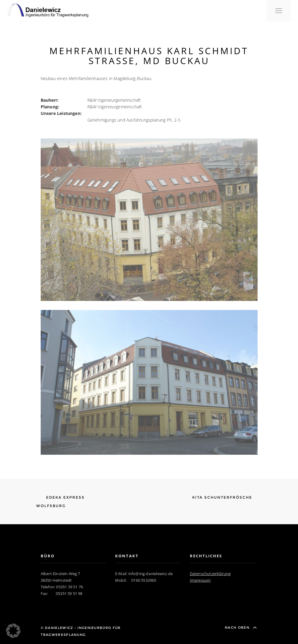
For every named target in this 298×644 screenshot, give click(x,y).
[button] (13, 631)
